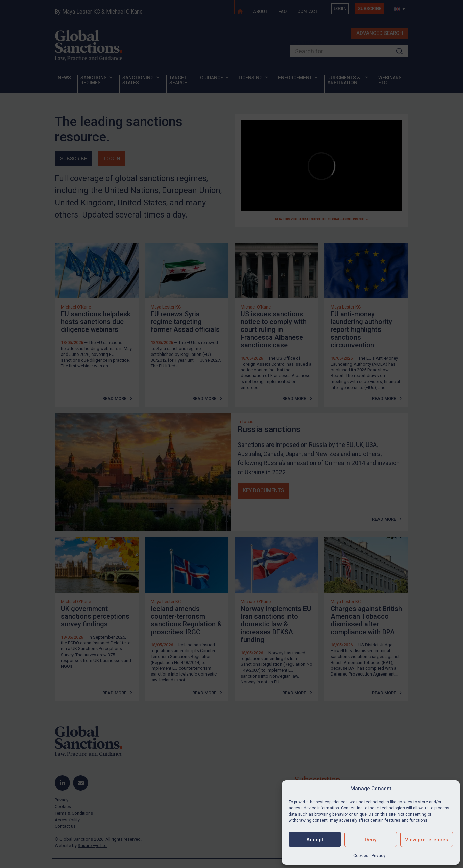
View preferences (427, 840)
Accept (315, 840)
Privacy (379, 856)
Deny (371, 840)
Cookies (361, 856)
